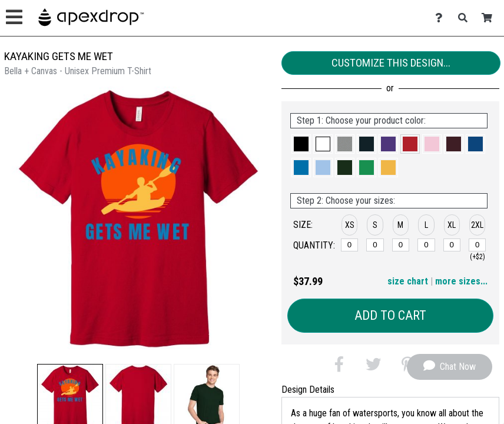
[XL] (452, 245)
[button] (301, 144)
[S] (375, 245)
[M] (401, 245)
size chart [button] (408, 281)
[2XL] (478, 245)
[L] (426, 245)
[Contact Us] (442, 18)
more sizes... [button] (461, 281)
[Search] (466, 18)
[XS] (350, 245)
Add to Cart (390, 315)
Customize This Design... (391, 63)
